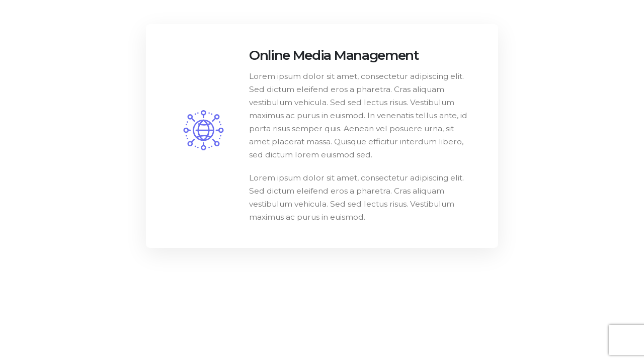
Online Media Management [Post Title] (334, 55)
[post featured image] (204, 130)
